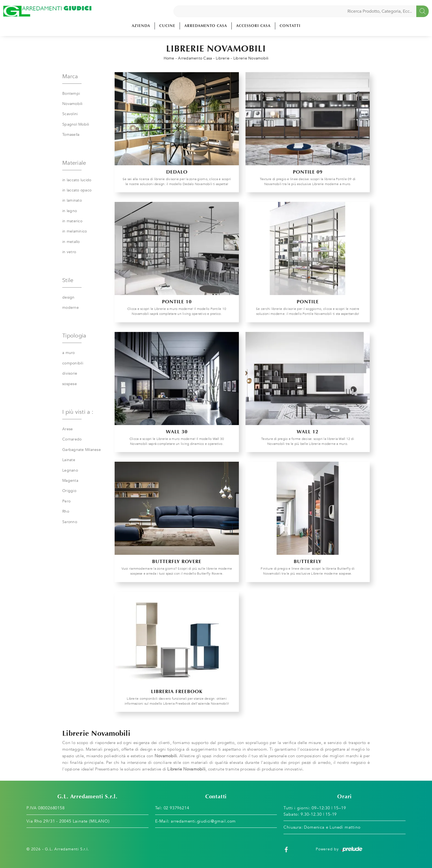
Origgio (69, 491)
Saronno (70, 522)
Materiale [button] (74, 163)
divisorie (70, 373)
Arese (67, 429)
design (68, 297)
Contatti (290, 26)
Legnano (70, 470)
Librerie (223, 58)
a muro (69, 353)
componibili (73, 363)
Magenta (70, 481)
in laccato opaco (77, 190)
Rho (66, 511)
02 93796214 (176, 808)
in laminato (72, 200)
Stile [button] (68, 280)
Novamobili (72, 104)
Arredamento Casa (206, 26)
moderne (71, 308)
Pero (66, 501)
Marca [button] (70, 76)
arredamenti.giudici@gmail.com (203, 821)
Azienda (141, 26)
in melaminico (75, 231)
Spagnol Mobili (76, 124)
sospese (70, 384)
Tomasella (71, 135)
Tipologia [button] (74, 336)
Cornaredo (72, 439)
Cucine (167, 26)
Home (169, 58)
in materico (72, 221)
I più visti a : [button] (78, 412)
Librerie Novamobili (251, 58)
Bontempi (71, 94)
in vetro (69, 252)
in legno (70, 211)
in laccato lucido (77, 180)
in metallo (71, 242)
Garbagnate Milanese (82, 450)
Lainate (69, 460)
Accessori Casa (253, 26)
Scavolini (70, 114)
